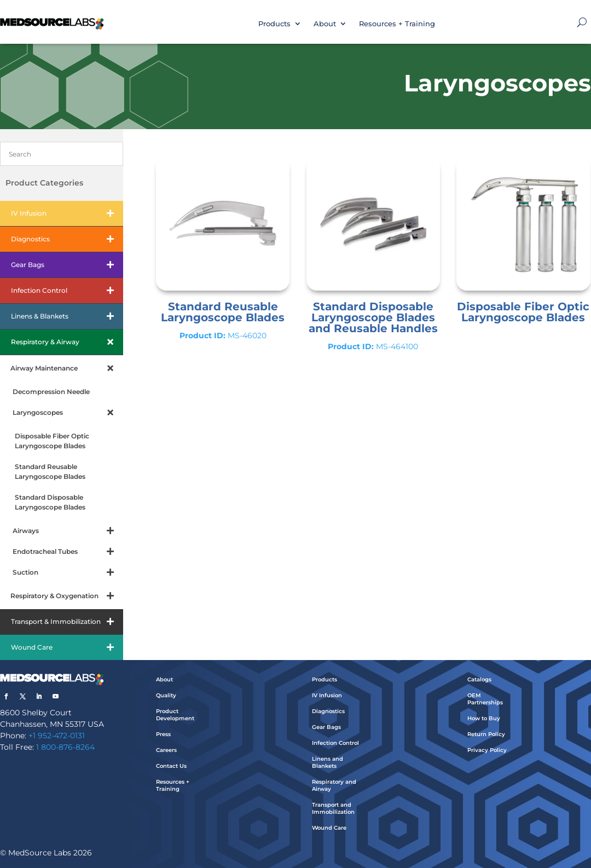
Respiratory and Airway (334, 785)
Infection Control (67, 291)
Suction (68, 572)
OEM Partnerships (485, 699)
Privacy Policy (487, 750)
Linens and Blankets (328, 762)
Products (274, 24)
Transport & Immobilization (67, 622)
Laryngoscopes (68, 413)
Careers (166, 750)
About (325, 24)
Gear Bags (67, 265)
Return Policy (486, 734)
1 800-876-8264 (65, 747)
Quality (166, 695)
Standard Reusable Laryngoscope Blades (50, 471)
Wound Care (67, 647)
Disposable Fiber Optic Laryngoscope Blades (52, 441)
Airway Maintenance (67, 368)
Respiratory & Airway (67, 342)
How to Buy (484, 718)
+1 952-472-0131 (57, 736)
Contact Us (171, 766)
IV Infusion (67, 213)
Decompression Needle (51, 392)
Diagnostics (67, 239)
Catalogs (479, 679)
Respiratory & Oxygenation (67, 596)
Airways (68, 531)
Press (163, 734)
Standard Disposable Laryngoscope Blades (50, 502)
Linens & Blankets (67, 316)
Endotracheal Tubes (68, 552)
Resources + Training (397, 24)
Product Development (175, 715)
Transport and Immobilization (333, 808)
